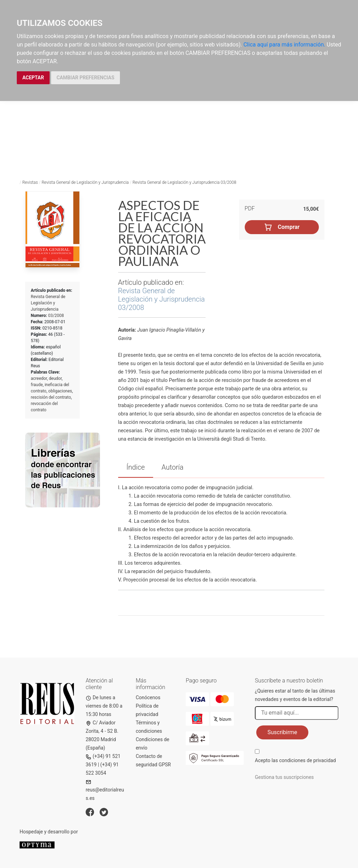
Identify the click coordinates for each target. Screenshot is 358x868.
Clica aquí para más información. (284, 45)
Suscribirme (282, 732)
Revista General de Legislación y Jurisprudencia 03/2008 (184, 182)
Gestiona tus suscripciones (284, 777)
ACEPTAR (33, 78)
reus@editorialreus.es (105, 790)
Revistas (30, 182)
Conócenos (148, 697)
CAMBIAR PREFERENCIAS (85, 78)
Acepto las (295, 760)
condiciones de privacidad (307, 760)
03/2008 (56, 316)
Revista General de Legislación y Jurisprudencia (85, 182)
